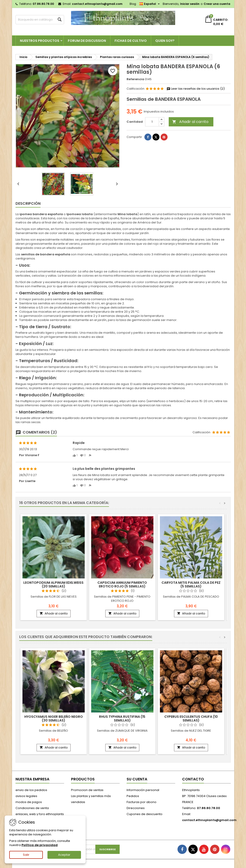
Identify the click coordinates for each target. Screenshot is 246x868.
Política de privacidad (40, 845)
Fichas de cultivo (131, 41)
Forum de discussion (87, 41)
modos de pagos (29, 802)
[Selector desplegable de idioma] (150, 4)
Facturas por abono (142, 802)
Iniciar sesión (190, 4)
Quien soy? (165, 41)
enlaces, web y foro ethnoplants (40, 814)
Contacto (193, 779)
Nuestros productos (40, 41)
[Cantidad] (152, 122)
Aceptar (64, 855)
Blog (133, 4)
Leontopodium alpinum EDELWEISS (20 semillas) (53, 584)
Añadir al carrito (190, 122)
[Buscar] (40, 20)
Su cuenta (137, 779)
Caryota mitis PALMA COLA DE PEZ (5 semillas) (191, 584)
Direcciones (136, 808)
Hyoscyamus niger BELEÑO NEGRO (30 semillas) (54, 718)
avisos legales (26, 796)
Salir (26, 855)
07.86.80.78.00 (43, 4)
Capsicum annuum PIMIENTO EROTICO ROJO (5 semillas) (122, 584)
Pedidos (133, 796)
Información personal (143, 790)
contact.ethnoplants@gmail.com (97, 4)
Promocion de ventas (87, 790)
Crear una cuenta (217, 4)
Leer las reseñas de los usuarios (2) (196, 89)
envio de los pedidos (31, 790)
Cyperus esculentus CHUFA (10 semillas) (191, 718)
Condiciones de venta (32, 808)
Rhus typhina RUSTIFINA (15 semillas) (122, 718)
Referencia (135, 79)
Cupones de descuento (145, 814)
